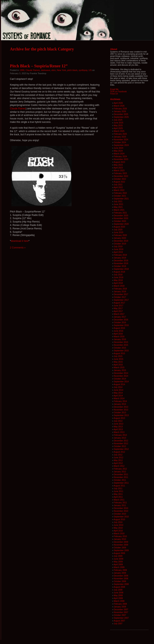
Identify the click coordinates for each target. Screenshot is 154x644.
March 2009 (119, 567)
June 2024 (119, 148)
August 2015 (119, 353)
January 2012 (120, 472)
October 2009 (120, 548)
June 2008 (119, 593)
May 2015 (118, 362)
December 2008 (121, 576)
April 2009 (118, 565)
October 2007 (120, 615)
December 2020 (121, 216)
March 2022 (119, 190)
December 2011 (121, 474)
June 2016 (119, 331)
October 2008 (120, 581)
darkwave (46, 70)
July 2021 (118, 202)
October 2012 (120, 446)
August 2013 (119, 418)
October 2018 (120, 266)
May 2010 (118, 528)
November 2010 (121, 511)
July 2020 (118, 230)
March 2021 (119, 210)
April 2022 (118, 187)
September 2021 (121, 199)
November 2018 (121, 263)
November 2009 (121, 545)
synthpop (83, 70)
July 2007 (118, 624)
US (90, 70)
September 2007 (121, 618)
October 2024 (120, 142)
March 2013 (119, 432)
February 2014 (120, 401)
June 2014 (119, 390)
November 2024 (121, 140)
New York (62, 70)
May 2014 (118, 393)
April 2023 (118, 168)
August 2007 (119, 621)
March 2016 (119, 337)
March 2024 (119, 154)
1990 (22, 70)
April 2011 (118, 497)
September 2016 (121, 325)
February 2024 (120, 156)
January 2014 (120, 404)
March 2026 (119, 106)
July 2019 (118, 247)
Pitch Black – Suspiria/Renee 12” (39, 66)
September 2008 (121, 584)
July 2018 (118, 275)
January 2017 (120, 317)
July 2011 (118, 489)
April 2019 (118, 252)
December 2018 (121, 261)
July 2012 (118, 455)
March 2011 (119, 500)
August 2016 (119, 328)
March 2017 (119, 314)
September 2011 (121, 483)
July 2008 (118, 590)
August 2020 (119, 227)
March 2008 (119, 601)
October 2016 (120, 323)
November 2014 (121, 376)
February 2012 (120, 469)
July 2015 (118, 356)
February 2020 (120, 235)
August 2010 (119, 519)
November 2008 (121, 579)
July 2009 (118, 556)
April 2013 (118, 429)
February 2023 (120, 173)
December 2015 (121, 342)
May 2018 (118, 280)
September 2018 (121, 269)
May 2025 (118, 126)
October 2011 (120, 480)
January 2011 (120, 505)
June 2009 (119, 559)
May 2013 (118, 427)
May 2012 (118, 460)
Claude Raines (33, 70)
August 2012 (119, 452)
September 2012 (121, 449)
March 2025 (119, 131)
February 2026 (120, 109)
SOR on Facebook (119, 92)
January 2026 (120, 111)
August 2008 (119, 587)
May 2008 (118, 595)
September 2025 (121, 117)
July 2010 (118, 522)
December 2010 (121, 508)
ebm (54, 70)
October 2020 (120, 221)
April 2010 (118, 531)
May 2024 (118, 151)
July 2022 (118, 185)
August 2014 (119, 384)
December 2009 (121, 542)
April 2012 (118, 463)
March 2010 (119, 534)
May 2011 (118, 494)
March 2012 (119, 466)
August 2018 (119, 272)
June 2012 (119, 458)
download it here (20, 241)
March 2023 (119, 171)
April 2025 (118, 128)
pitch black (72, 70)
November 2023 (121, 159)
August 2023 (119, 162)
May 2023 (118, 165)
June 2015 (119, 359)
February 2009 (120, 570)
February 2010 (120, 536)
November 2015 (121, 345)
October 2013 (120, 413)
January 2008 (120, 607)
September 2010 (121, 517)
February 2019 (120, 255)
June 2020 (119, 232)
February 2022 (120, 193)
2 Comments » (18, 248)
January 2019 (120, 258)
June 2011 (119, 491)
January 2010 (120, 539)
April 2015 (118, 365)
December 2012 (121, 441)
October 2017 (120, 297)
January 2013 (120, 438)
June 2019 (119, 249)
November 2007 (121, 612)
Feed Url (114, 94)
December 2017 (121, 294)
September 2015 (121, 351)
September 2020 (121, 224)
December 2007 (121, 610)
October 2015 (120, 348)
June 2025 (119, 123)
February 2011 (120, 503)
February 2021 (120, 213)
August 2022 (119, 182)
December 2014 (121, 373)
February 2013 (120, 435)
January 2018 (120, 292)
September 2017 (121, 300)
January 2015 (120, 370)
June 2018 (119, 277)
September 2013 (121, 415)
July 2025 (118, 120)
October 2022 (120, 179)
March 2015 (119, 368)
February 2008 (120, 604)
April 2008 (118, 598)
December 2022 (121, 176)
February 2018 (120, 289)
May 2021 (118, 207)
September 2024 (121, 145)
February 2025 (120, 134)
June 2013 (119, 424)
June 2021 (119, 204)
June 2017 (119, 306)
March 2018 (119, 286)
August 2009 (119, 553)
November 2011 (121, 477)
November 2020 (121, 218)
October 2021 (120, 196)
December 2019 (121, 241)
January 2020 (120, 238)
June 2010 (119, 525)
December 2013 (121, 407)
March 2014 (119, 398)
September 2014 (121, 382)
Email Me (114, 89)
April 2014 (118, 396)
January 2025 (120, 137)
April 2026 (118, 103)
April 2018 (118, 283)
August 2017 (119, 303)
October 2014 (120, 379)
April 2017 (118, 311)
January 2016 (120, 339)
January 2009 (120, 573)
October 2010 (120, 514)
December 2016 (121, 320)
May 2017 (118, 308)
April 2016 (118, 334)
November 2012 (121, 444)
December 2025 (121, 114)
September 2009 (121, 550)
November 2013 (121, 410)
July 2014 (118, 387)
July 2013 (118, 421)
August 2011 (119, 486)
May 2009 (118, 562)
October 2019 (120, 244)
